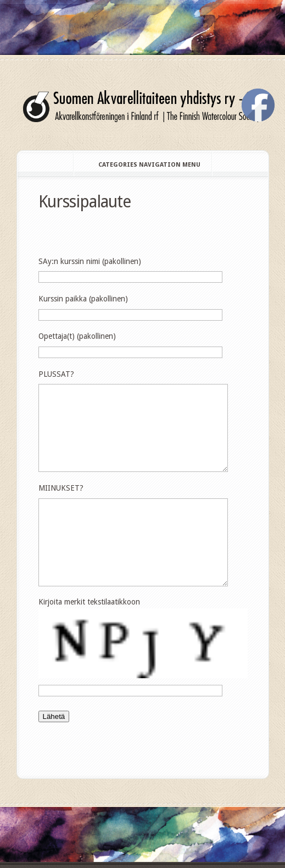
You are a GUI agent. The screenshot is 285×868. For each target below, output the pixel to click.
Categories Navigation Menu (142, 165)
